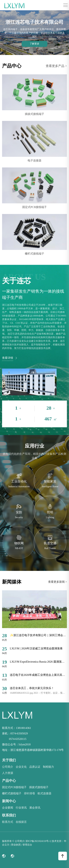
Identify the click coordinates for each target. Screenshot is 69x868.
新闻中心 (9, 801)
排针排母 (29, 793)
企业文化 (21, 767)
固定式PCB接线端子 (14, 787)
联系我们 (9, 815)
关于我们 (9, 760)
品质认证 (35, 767)
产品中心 (9, 781)
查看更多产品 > (56, 66)
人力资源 (8, 773)
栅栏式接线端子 (12, 793)
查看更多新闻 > (58, 582)
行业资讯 (21, 808)
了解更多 (34, 44)
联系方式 (8, 822)
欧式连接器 (45, 793)
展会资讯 (35, 808)
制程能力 (48, 767)
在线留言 (21, 822)
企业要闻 (8, 808)
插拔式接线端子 (39, 787)
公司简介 (8, 767)
